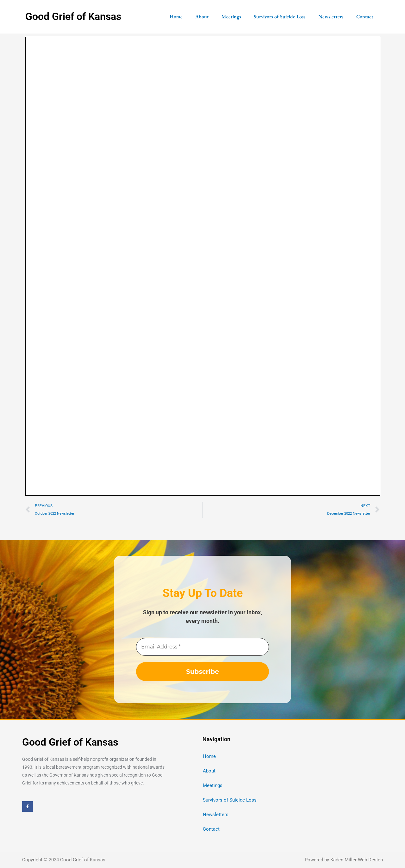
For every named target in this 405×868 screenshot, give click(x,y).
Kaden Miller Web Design (357, 860)
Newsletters (331, 17)
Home (176, 17)
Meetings (231, 17)
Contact (365, 17)
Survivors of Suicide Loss (280, 17)
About (202, 17)
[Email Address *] (202, 647)
